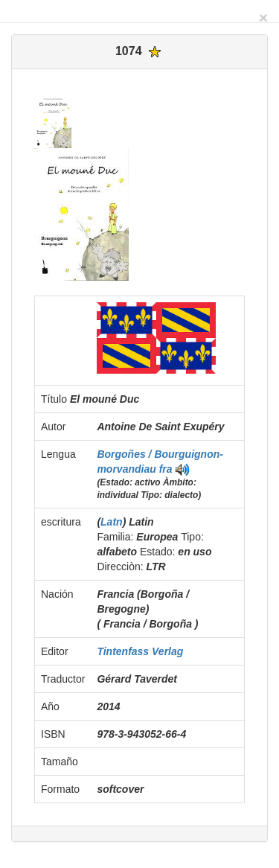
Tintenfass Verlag (140, 651)
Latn (112, 522)
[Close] (263, 17)
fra (166, 469)
